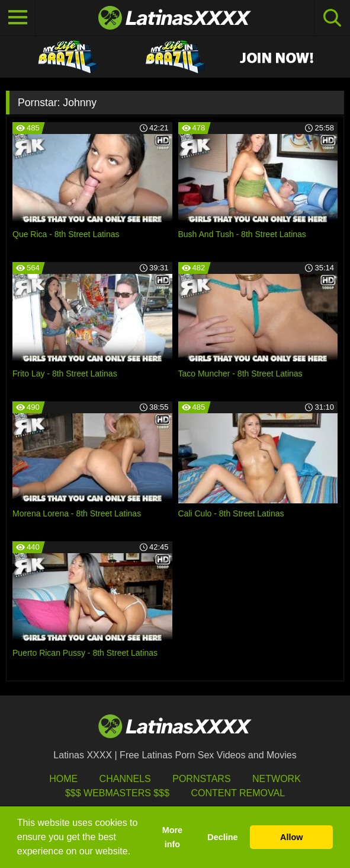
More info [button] (172, 837)
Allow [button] (291, 837)
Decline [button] (222, 837)
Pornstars (201, 779)
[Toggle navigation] (18, 18)
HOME (63, 779)
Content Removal (238, 793)
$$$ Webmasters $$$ (117, 793)
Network (277, 779)
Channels (125, 779)
